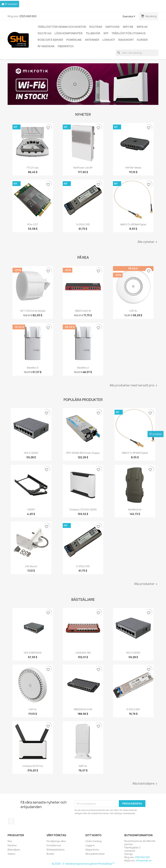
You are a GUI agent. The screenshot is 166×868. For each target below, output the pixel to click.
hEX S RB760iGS (33, 653)
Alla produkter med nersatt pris (134, 386)
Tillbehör (93, 33)
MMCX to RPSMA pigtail (133, 224)
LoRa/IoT (109, 40)
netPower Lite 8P (83, 168)
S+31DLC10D (83, 224)
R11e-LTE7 (33, 224)
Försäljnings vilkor (56, 841)
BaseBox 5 (33, 368)
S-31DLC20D (133, 709)
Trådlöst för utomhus (129, 33)
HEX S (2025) (31, 453)
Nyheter (12, 845)
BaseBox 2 (83, 368)
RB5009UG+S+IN (83, 709)
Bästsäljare (14, 850)
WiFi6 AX (142, 27)
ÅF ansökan (46, 46)
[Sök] (137, 53)
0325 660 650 (28, 16)
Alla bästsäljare (145, 784)
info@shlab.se (144, 860)
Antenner (92, 40)
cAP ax (33, 709)
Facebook (11, 821)
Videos (11, 854)
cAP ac (133, 311)
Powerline (74, 40)
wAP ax (83, 766)
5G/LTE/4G (44, 33)
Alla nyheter (148, 242)
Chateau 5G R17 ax (33, 766)
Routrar (96, 27)
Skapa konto (92, 850)
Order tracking (94, 841)
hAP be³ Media (133, 168)
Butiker (50, 854)
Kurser (142, 40)
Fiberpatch (66, 46)
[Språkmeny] (129, 17)
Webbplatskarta (55, 850)
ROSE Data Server (50, 40)
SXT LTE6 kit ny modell (33, 311)
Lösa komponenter (69, 33)
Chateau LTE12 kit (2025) (83, 509)
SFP (106, 33)
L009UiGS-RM (83, 653)
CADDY (31, 509)
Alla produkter (146, 584)
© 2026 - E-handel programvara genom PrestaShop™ (83, 864)
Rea (10, 841)
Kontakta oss (54, 845)
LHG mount (31, 566)
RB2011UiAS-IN (83, 311)
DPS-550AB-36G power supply (83, 453)
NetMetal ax (135, 509)
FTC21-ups (33, 168)
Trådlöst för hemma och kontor (62, 27)
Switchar (112, 27)
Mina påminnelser (95, 854)
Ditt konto (93, 835)
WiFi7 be (128, 27)
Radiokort (126, 40)
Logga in (90, 845)
